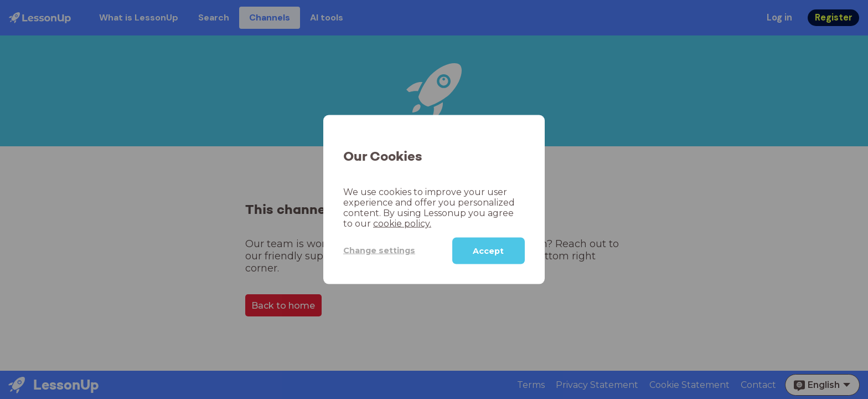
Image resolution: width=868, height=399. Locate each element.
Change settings (379, 250)
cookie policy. (402, 223)
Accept (488, 250)
